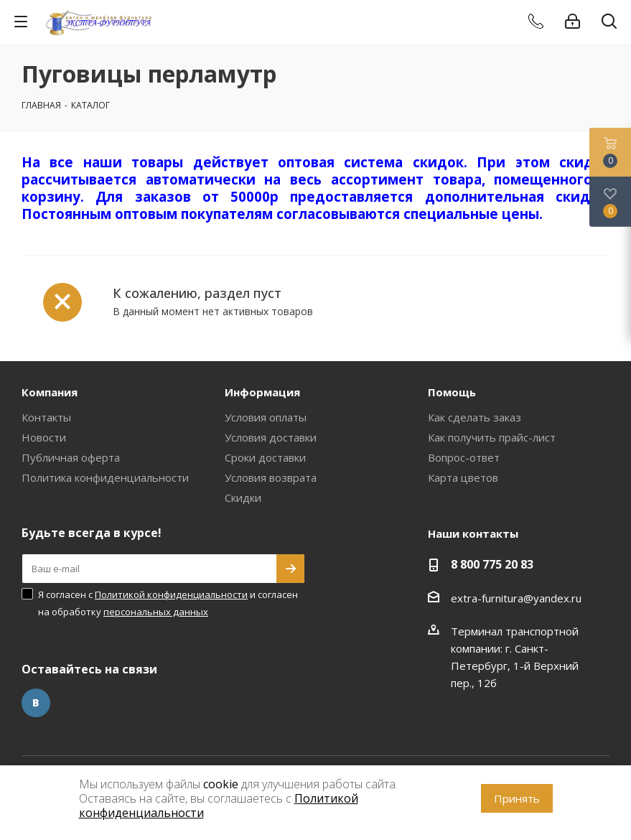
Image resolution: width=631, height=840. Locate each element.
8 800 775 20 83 (492, 564)
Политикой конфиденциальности (171, 594)
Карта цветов (463, 477)
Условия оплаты (266, 417)
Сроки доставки (265, 457)
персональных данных (156, 612)
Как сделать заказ (475, 417)
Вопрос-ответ (464, 457)
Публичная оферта (71, 457)
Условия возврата (271, 477)
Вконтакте (36, 703)
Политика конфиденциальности (105, 477)
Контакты (46, 417)
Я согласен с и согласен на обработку (168, 603)
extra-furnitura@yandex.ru (516, 598)
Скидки (243, 498)
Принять (517, 798)
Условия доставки (271, 437)
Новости (44, 437)
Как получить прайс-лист (492, 437)
